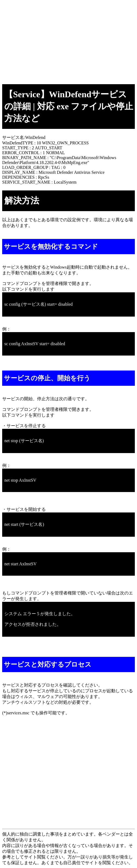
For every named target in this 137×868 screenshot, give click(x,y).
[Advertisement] (68, 40)
